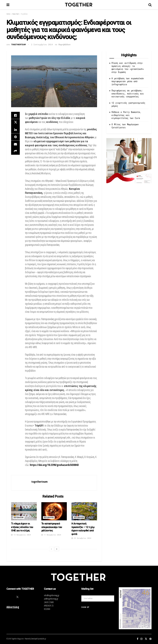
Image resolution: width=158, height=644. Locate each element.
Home (8, 14)
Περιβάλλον (24, 14)
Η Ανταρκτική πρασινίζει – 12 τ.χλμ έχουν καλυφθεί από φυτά (83, 529)
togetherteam (19, 44)
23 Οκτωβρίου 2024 (81, 538)
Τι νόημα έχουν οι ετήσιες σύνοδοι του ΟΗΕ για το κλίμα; (22, 527)
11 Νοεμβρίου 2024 (51, 535)
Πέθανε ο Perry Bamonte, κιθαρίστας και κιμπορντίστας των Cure (126, 115)
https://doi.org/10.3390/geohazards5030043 (54, 465)
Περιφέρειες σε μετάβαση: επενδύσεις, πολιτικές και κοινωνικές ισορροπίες (128, 94)
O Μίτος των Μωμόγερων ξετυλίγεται (125, 126)
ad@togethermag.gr (51, 599)
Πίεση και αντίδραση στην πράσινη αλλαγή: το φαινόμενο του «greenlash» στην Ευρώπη (128, 68)
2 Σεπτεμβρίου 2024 (42, 44)
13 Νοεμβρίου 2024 (21, 535)
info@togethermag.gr (52, 595)
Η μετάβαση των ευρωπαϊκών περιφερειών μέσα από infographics (128, 81)
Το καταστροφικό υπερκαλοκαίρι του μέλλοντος (52, 527)
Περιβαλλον (19, 517)
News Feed (16, 14)
